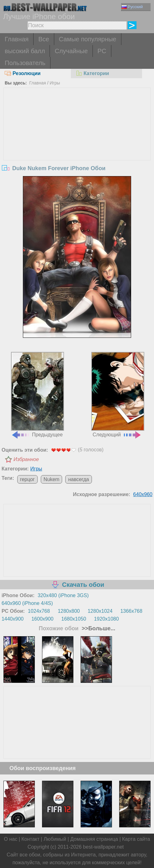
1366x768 (131, 611)
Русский (132, 7)
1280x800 (69, 611)
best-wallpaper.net (104, 847)
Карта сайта (136, 839)
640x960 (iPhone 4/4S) (27, 603)
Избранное (26, 459)
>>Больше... (98, 628)
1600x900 (42, 619)
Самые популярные (88, 39)
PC (102, 51)
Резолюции (23, 73)
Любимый (55, 839)
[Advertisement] (77, 135)
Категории (92, 73)
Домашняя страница (94, 839)
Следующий (118, 395)
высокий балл (25, 51)
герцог (27, 479)
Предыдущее (37, 395)
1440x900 (13, 619)
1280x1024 (100, 611)
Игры (55, 83)
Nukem (52, 479)
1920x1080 (106, 619)
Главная (17, 39)
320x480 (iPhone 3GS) (63, 595)
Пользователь (25, 63)
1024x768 (39, 611)
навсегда (78, 479)
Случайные (71, 51)
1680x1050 (74, 619)
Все (44, 39)
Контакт (30, 839)
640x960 (143, 494)
